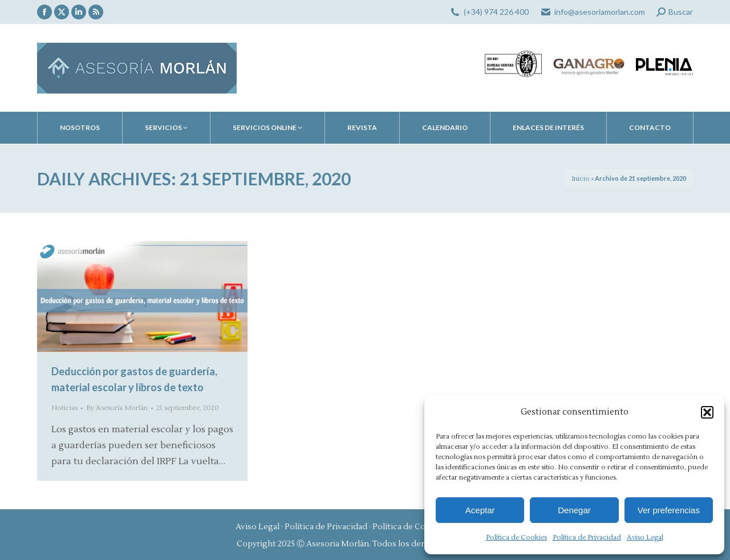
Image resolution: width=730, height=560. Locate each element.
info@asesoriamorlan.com (600, 12)
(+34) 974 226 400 (496, 12)
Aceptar (480, 510)
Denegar (574, 510)
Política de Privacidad (587, 537)
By (117, 408)
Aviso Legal (645, 537)
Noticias (64, 408)
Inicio (581, 179)
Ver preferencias (669, 510)
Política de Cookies (516, 537)
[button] (707, 412)
